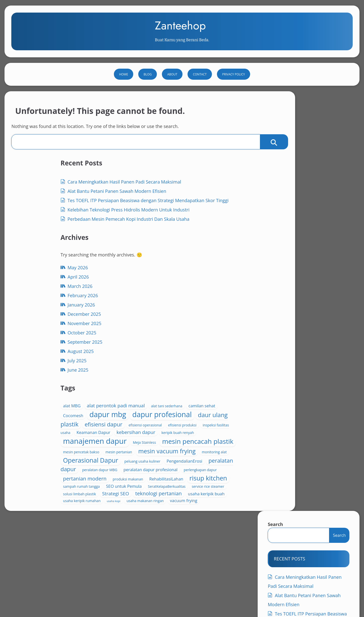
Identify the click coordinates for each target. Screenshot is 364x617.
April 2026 (50, 346)
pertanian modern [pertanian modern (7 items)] (160, 469)
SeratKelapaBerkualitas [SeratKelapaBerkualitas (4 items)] (157, 493)
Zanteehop (180, 31)
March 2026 (52, 356)
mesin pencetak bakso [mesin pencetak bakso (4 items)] (180, 412)
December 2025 (56, 383)
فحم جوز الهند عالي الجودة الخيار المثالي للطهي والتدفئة (132, 566)
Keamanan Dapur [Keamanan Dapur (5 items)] (198, 375)
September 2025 (57, 411)
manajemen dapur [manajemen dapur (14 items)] (170, 391)
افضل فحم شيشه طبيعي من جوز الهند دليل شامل (296, 560)
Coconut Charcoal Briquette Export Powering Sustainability (166, 555)
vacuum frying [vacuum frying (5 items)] (195, 521)
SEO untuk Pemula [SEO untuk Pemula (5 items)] (199, 486)
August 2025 (53, 421)
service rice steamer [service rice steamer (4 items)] (198, 493)
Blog (148, 90)
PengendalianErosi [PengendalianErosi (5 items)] (156, 448)
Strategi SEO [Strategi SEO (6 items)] (191, 500)
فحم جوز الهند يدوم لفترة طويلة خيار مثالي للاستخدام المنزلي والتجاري (243, 576)
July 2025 (49, 430)
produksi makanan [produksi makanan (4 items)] (203, 470)
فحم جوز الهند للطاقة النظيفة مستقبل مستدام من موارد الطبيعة (296, 571)
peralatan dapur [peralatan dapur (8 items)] (201, 448)
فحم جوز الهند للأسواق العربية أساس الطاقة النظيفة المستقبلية (223, 566)
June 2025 (50, 439)
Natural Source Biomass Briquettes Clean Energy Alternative (178, 560)
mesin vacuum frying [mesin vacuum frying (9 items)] (187, 421)
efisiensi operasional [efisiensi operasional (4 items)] (155, 368)
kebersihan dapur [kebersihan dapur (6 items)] (158, 382)
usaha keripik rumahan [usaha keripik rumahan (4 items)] (171, 515)
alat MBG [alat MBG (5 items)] (147, 324)
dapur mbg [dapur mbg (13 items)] (183, 340)
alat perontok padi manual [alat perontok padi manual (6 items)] (191, 324)
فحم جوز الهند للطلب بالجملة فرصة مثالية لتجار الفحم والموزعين (67, 576)
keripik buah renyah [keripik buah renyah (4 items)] (199, 382)
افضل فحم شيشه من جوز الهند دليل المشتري (53, 566)
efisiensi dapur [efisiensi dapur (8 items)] (196, 360)
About (172, 90)
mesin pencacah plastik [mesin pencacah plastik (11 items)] (171, 406)
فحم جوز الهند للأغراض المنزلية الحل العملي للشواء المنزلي (63, 571)
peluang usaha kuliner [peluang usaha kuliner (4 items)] (178, 440)
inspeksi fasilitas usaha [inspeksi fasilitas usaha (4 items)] (157, 375)
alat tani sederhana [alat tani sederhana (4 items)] (154, 332)
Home (124, 90)
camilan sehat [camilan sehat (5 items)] (189, 331)
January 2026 (53, 374)
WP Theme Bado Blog (329, 597)
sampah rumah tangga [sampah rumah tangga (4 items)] (157, 486)
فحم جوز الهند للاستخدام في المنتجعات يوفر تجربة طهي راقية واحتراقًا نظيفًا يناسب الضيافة (178, 571)
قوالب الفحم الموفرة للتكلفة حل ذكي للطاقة (53, 581)
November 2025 (56, 393)
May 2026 (50, 337)
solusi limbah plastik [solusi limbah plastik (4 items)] (155, 500)
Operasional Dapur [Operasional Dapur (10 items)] (170, 434)
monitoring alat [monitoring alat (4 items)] (151, 431)
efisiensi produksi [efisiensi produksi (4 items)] (192, 368)
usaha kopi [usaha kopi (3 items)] (202, 515)
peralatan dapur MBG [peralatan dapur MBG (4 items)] (156, 456)
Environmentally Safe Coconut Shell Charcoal (274, 555)
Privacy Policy (234, 90)
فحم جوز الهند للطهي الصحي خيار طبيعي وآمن (153, 576)
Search (274, 126)
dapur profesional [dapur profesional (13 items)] (168, 350)
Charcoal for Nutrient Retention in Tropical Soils (74, 555)
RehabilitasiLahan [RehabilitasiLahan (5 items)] (155, 479)
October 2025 (54, 402)
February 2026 (55, 365)
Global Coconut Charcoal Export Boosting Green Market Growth (72, 560)
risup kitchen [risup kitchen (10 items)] (197, 478)
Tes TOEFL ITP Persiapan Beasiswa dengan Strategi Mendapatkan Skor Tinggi (306, 225)
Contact (200, 90)
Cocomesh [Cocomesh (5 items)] (148, 341)
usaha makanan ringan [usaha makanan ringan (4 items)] (157, 522)
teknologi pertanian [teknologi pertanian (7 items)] (162, 507)
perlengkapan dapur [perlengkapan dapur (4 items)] (180, 462)
